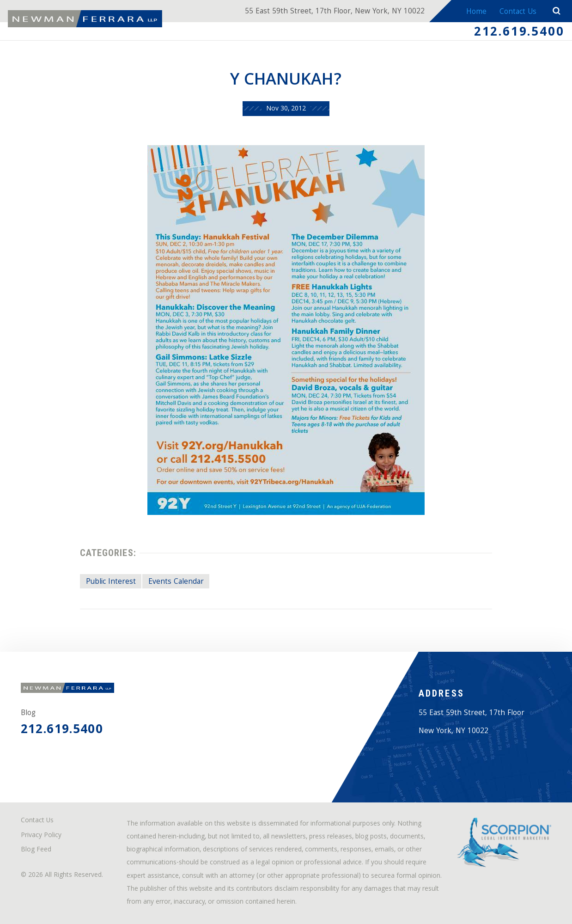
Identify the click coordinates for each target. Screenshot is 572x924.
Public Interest (111, 582)
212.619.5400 (519, 33)
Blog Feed (36, 850)
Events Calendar (176, 582)
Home (476, 12)
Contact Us (518, 12)
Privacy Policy (41, 836)
